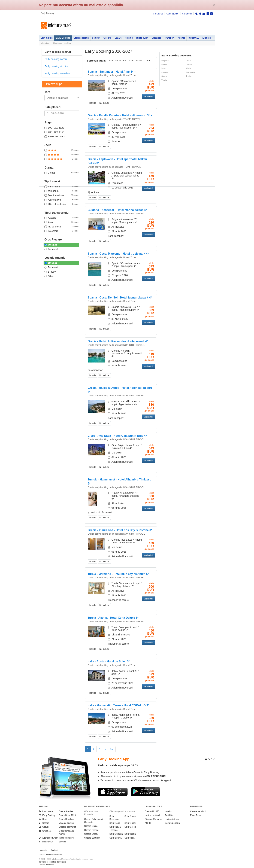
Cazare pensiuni (173, 823)
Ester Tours (195, 815)
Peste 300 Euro (55, 136)
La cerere (61, 231)
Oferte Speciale (66, 811)
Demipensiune (61, 195)
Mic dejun (61, 191)
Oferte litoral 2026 (67, 815)
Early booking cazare (56, 59)
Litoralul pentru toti (68, 827)
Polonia (165, 72)
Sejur (43, 819)
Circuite (107, 38)
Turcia (164, 80)
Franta (164, 64)
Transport (169, 38)
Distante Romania (153, 819)
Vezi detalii (149, 96)
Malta (188, 68)
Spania (164, 76)
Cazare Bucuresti (92, 838)
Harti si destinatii (153, 815)
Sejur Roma (130, 816)
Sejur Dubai (130, 823)
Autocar (61, 218)
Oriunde (51, 245)
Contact (54, 850)
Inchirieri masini (66, 838)
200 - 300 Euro (54, 132)
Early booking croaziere (57, 74)
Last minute (47, 38)
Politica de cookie (46, 865)
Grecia (189, 64)
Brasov (50, 272)
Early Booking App (114, 759)
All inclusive (61, 200)
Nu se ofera (61, 226)
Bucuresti (51, 249)
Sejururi (96, 38)
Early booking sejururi (58, 52)
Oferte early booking (62, 43)
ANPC (148, 823)
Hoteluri (129, 38)
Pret (148, 61)
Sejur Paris (115, 823)
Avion (61, 222)
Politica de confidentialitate (50, 855)
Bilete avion (142, 38)
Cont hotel (187, 14)
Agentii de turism (48, 838)
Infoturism (56, 26)
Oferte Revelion (66, 819)
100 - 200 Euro (54, 128)
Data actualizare (118, 61)
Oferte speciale (81, 38)
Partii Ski (169, 815)
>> (112, 749)
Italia (163, 68)
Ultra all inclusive (61, 204)
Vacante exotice (66, 823)
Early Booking (63, 38)
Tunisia (189, 76)
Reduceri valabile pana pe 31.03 (118, 765)
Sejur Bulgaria (116, 834)
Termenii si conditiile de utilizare (52, 862)
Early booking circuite (56, 66)
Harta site (43, 850)
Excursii (207, 38)
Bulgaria (165, 60)
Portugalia (190, 72)
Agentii (181, 38)
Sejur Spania (116, 838)
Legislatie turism (173, 819)
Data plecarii (136, 61)
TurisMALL (194, 38)
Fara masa (61, 186)
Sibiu (49, 276)
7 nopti (61, 173)
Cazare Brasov (91, 834)
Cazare (118, 38)
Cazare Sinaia (91, 826)
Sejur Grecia (130, 827)
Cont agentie (173, 14)
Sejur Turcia (130, 834)
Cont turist (158, 14)
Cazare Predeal (92, 830)
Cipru (188, 60)
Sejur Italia (130, 838)
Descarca (113, 792)
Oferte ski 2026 (152, 811)
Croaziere (156, 38)
